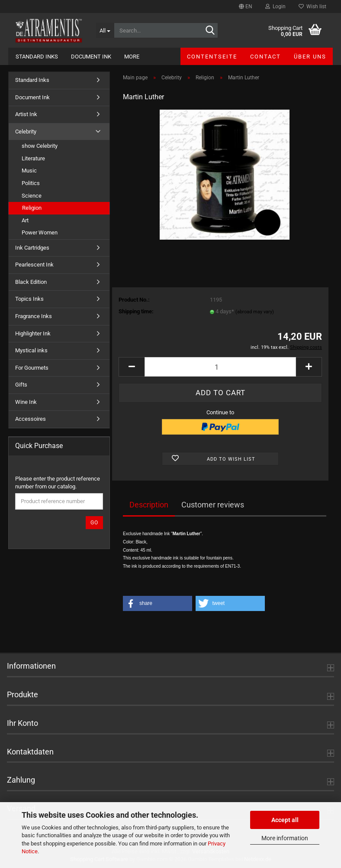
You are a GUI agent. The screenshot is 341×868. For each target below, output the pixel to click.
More (132, 57)
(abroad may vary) (255, 312)
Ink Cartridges (32, 248)
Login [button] (275, 7)
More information (285, 838)
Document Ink (91, 57)
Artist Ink (26, 114)
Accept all (285, 820)
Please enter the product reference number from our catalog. (58, 483)
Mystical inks (31, 350)
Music (29, 171)
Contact (265, 57)
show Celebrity (40, 146)
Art (25, 220)
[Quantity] (220, 367)
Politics (31, 183)
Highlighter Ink (33, 333)
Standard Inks (37, 57)
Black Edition (31, 282)
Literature (33, 158)
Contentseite (212, 57)
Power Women (40, 232)
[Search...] (105, 30)
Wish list (312, 7)
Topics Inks (29, 299)
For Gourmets (32, 368)
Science (32, 196)
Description (149, 505)
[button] (246, 7)
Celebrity (26, 132)
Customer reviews (213, 505)
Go (94, 523)
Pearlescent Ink (34, 265)
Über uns (310, 57)
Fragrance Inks (34, 316)
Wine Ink (26, 402)
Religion (32, 208)
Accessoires (31, 419)
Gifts (21, 385)
